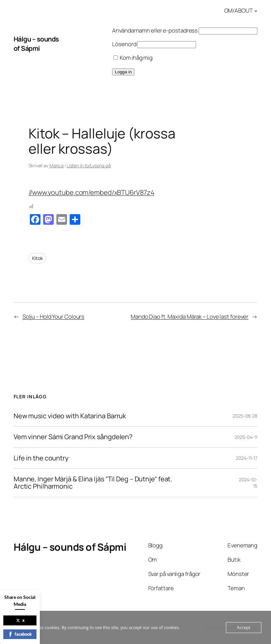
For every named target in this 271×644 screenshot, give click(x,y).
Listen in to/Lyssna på (89, 165)
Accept (244, 627)
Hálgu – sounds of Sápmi (36, 44)
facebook (20, 634)
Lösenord (124, 44)
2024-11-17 (247, 458)
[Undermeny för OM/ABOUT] (256, 11)
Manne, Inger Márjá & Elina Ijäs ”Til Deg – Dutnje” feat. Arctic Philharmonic (93, 483)
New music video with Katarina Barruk (70, 416)
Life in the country (41, 458)
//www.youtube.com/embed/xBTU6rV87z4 (92, 192)
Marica (57, 165)
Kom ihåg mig (133, 58)
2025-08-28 (245, 416)
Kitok (37, 258)
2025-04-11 (246, 437)
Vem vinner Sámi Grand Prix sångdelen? (73, 437)
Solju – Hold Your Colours (54, 317)
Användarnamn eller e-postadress (155, 30)
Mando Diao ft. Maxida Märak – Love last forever (190, 317)
